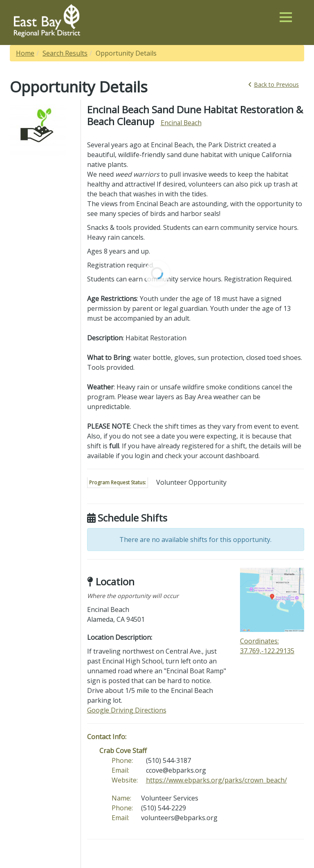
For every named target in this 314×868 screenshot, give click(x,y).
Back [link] (274, 85)
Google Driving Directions (127, 710)
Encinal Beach (181, 123)
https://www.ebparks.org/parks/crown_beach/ (216, 780)
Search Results (65, 53)
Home (25, 53)
